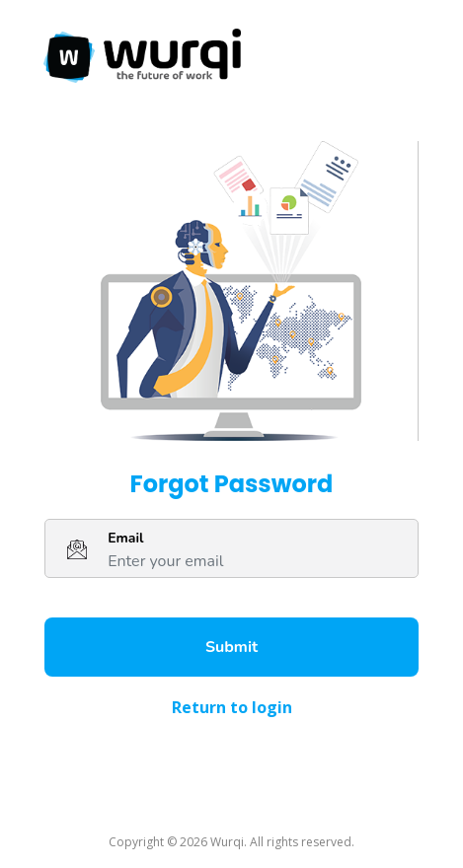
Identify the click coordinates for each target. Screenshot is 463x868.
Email (125, 538)
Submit (231, 647)
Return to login (232, 707)
